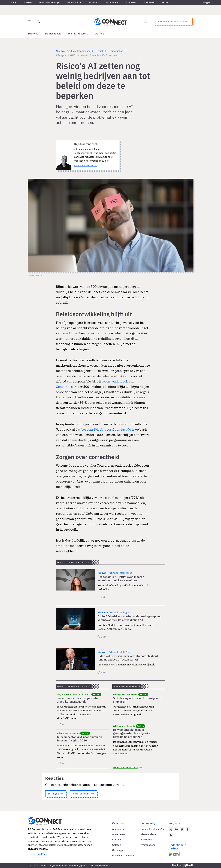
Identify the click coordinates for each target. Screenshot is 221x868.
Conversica (64, 387)
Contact (117, 840)
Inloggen (206, 2)
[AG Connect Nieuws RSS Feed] (171, 835)
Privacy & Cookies (99, 865)
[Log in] (146, 22)
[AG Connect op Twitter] (171, 829)
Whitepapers (112, 2)
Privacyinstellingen (123, 855)
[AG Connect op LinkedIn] (176, 829)
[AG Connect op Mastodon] (182, 829)
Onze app (117, 850)
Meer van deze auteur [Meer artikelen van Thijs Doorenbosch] (85, 165)
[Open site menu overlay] (29, 22)
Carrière (99, 34)
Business (33, 34)
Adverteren (149, 2)
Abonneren (131, 2)
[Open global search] (39, 22)
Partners (166, 2)
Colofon (117, 845)
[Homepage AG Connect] (111, 22)
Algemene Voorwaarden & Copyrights (68, 865)
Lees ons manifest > (37, 854)
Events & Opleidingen (50, 2)
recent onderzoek (115, 381)
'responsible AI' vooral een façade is (108, 429)
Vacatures (94, 2)
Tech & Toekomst (78, 34)
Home (13, 2)
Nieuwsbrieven (75, 2)
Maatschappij (53, 34)
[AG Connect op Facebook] (188, 829)
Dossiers (28, 2)
